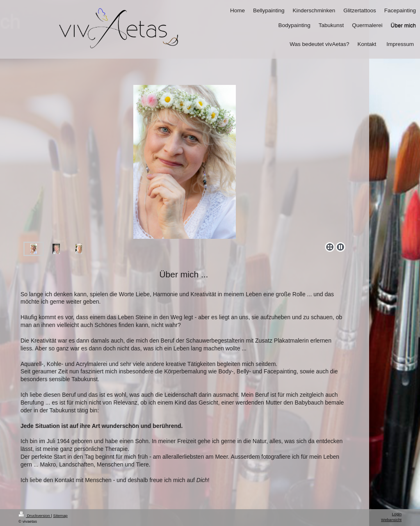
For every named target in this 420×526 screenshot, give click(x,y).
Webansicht (391, 520)
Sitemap (60, 516)
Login (397, 514)
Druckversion (35, 516)
